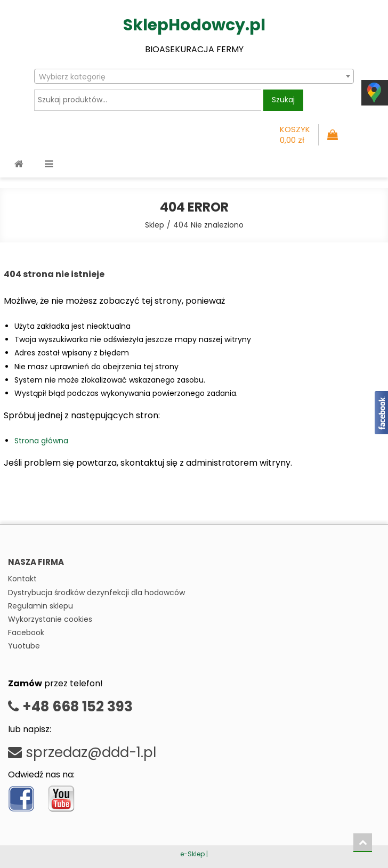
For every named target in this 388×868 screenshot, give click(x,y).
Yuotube (24, 646)
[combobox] (194, 76)
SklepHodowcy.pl (194, 25)
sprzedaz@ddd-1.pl (82, 752)
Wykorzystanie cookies (50, 619)
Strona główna (41, 441)
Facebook (26, 632)
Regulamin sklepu (41, 606)
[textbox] (194, 77)
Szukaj (283, 100)
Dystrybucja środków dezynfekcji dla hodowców (96, 593)
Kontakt (22, 579)
